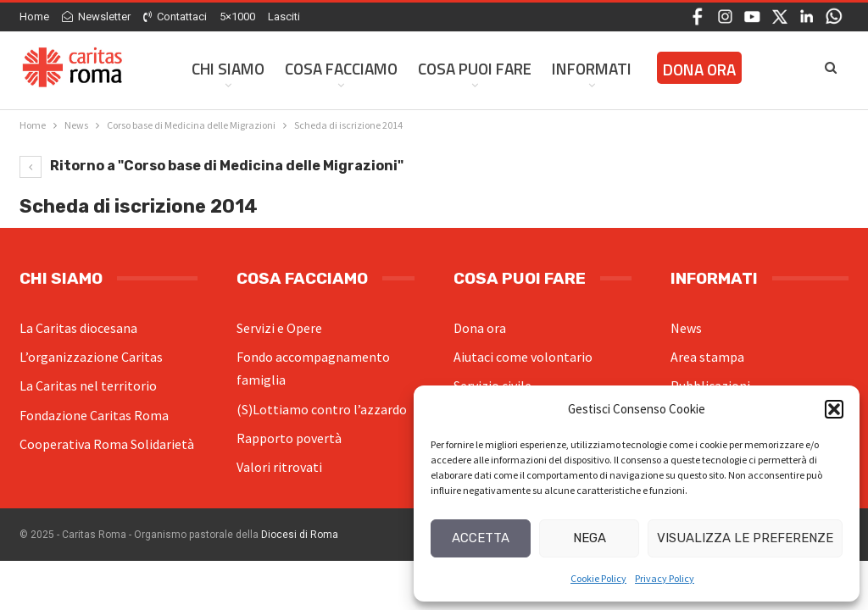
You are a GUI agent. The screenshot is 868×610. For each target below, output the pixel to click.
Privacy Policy (665, 578)
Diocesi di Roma (300, 535)
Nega (590, 538)
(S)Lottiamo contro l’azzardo (322, 409)
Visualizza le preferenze (745, 538)
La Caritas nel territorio (88, 385)
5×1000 (237, 17)
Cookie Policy (598, 578)
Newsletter (96, 17)
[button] (834, 409)
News (686, 328)
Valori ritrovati (279, 467)
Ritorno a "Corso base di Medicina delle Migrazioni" (211, 166)
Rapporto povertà (289, 438)
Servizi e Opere (279, 328)
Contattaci (175, 17)
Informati (592, 68)
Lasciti (284, 17)
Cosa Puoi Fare (475, 68)
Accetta (481, 538)
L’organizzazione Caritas (91, 357)
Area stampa (707, 357)
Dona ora (480, 328)
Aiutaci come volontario (523, 357)
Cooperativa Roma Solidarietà (107, 444)
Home (34, 17)
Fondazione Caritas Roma (94, 415)
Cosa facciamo (341, 68)
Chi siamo (228, 68)
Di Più (673, 68)
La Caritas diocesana (78, 328)
